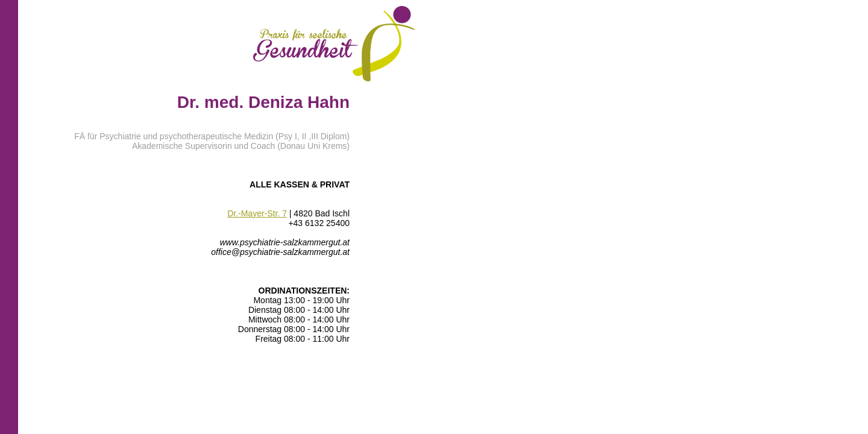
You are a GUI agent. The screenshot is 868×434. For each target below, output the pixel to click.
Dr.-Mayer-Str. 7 (257, 213)
